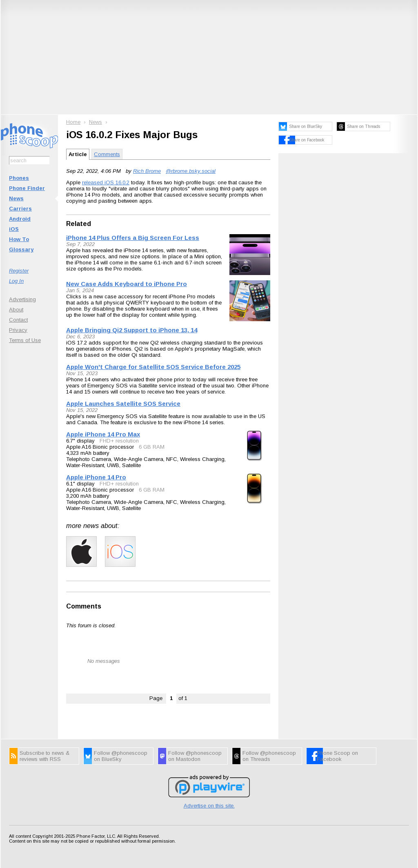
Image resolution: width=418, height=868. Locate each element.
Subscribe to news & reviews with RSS (44, 756)
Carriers (20, 209)
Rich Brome (147, 171)
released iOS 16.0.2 (106, 182)
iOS (14, 229)
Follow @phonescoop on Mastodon (195, 756)
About (16, 310)
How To (19, 239)
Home (73, 122)
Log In (16, 281)
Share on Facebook (307, 140)
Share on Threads (364, 126)
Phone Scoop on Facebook (337, 756)
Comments (107, 154)
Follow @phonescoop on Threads (269, 756)
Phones (19, 178)
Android (20, 219)
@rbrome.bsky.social (191, 171)
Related (79, 224)
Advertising (22, 299)
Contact (18, 320)
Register (19, 271)
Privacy (18, 330)
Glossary (21, 249)
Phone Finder (27, 188)
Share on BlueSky (306, 126)
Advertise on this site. (209, 806)
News (16, 198)
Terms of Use (25, 340)
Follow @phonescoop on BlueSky (121, 756)
